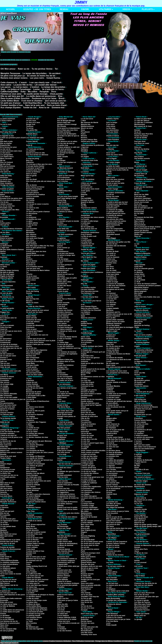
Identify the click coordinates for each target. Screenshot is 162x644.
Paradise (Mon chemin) (115, 595)
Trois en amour (32, 369)
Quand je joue (86, 560)
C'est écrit (57, 82)
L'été (2, 268)
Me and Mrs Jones (7, 289)
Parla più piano (140, 356)
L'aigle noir (5, 248)
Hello (108, 143)
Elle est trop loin (33, 299)
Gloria (109, 384)
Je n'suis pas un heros (53, 89)
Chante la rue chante (114, 617)
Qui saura (110, 526)
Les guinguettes (7, 155)
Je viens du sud (112, 447)
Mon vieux (30, 240)
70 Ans (29, 378)
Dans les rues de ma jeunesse (69, 464)
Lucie (108, 623)
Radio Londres (6, 240)
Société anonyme (64, 132)
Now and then (140, 521)
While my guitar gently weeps (146, 524)
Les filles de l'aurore (142, 602)
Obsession (85, 538)
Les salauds (111, 304)
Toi (56, 69)
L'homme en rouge (114, 399)
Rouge (83, 204)
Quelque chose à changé (67, 124)
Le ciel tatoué (86, 475)
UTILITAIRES (105, 9)
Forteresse (110, 337)
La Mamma (4, 390)
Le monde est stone (142, 490)
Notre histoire (32, 244)
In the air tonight (141, 170)
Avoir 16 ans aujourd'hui (36, 524)
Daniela (29, 555)
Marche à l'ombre (141, 289)
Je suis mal (85, 441)
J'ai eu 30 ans (86, 433)
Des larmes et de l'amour (67, 388)
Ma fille (137, 466)
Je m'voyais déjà (7, 384)
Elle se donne (32, 185)
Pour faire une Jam (8, 407)
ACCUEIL (11, 9)
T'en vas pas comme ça (115, 566)
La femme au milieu (65, 212)
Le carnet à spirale (141, 600)
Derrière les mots (88, 623)
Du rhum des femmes (143, 485)
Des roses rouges (113, 162)
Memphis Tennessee (10, 73)
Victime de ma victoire (115, 555)
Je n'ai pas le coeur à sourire (37, 204)
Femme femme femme (143, 420)
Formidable (5, 380)
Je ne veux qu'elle (113, 181)
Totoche (29, 274)
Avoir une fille (140, 373)
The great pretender (142, 534)
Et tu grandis (5, 515)
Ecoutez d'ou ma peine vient (11, 198)
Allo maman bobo (7, 193)
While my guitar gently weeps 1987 (148, 526)
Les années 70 (32, 447)
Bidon (3, 195)
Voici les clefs (63, 477)
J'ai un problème (87, 341)
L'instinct (34, 87)
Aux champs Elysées (11, 108)
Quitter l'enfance (87, 570)
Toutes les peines (141, 136)
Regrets (109, 559)
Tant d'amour (86, 589)
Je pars (109, 570)
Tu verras (30, 128)
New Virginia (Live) (88, 530)
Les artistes (31, 449)
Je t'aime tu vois (33, 208)
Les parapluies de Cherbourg (118, 373)
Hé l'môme (30, 200)
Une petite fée (86, 600)
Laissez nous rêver (65, 572)
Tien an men (5, 363)
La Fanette (85, 219)
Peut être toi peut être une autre (39, 481)
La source (85, 172)
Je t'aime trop (32, 587)
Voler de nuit (5, 367)
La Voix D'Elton (32, 435)
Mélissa (84, 519)
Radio (108, 409)
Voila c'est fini (140, 511)
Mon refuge (85, 526)
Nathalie (60, 506)
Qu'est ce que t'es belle (115, 183)
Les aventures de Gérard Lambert (147, 286)
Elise (136, 240)
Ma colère (33, 92)
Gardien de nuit (63, 322)
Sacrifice (61, 193)
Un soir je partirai (7, 631)
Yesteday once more (89, 634)
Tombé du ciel (30, 108)
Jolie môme (111, 126)
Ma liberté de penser (65, 268)
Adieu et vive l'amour (65, 595)
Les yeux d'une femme (35, 342)
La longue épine (87, 464)
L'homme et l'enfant (34, 517)
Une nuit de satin (113, 483)
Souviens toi (62, 284)
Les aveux (110, 301)
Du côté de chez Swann (35, 306)
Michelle (60, 473)
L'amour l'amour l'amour (116, 543)
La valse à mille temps (90, 221)
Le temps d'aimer (88, 504)
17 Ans (3, 553)
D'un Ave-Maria (112, 621)
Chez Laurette (112, 261)
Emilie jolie (85, 409)
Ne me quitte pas (87, 227)
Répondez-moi (63, 369)
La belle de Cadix (113, 166)
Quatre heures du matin (115, 322)
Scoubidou (139, 384)
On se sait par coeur (8, 356)
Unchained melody (142, 339)
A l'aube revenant (64, 295)
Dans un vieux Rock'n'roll (144, 593)
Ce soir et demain (7, 325)
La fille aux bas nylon (89, 456)
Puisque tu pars (87, 200)
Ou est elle (85, 547)
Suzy (3, 89)
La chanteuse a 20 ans (143, 430)
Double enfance (87, 401)
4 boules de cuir (32, 119)
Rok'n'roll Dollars (141, 608)
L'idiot (83, 121)
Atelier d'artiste (32, 384)
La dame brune (6, 246)
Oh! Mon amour (8, 69)
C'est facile (31, 536)
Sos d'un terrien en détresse (37, 155)
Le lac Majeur (111, 538)
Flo (136, 215)
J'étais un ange (112, 282)
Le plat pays (86, 223)
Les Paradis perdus (8, 477)
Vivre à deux (31, 280)
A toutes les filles (33, 386)
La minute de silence (114, 215)
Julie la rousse (140, 306)
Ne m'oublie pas (112, 363)
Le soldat (61, 267)
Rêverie (84, 136)
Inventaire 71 (111, 276)
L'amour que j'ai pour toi (36, 339)
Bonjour (60, 597)
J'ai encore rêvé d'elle (89, 160)
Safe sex (4, 361)
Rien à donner (32, 261)
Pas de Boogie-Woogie (66, 121)
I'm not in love (6, 124)
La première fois (113, 456)
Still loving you (140, 399)
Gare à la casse (87, 426)
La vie (109, 291)
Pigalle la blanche (7, 276)
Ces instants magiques (66, 560)
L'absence (30, 420)
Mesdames (30, 232)
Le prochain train (88, 488)
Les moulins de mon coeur (117, 371)
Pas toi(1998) (86, 198)
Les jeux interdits (88, 289)
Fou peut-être (86, 422)
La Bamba (110, 149)
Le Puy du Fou (32, 443)
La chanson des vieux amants (93, 217)
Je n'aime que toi (33, 583)
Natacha (84, 195)
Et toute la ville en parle (35, 411)
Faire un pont (31, 329)
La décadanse (140, 411)
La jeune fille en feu (23, 85)
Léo (28, 439)
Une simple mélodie (114, 413)
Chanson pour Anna (34, 170)
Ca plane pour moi (141, 249)
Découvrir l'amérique (142, 198)
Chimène (138, 303)
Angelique (110, 377)
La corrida (61, 335)
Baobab (29, 390)
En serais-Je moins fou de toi (41, 76)
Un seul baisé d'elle (34, 373)
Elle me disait (31, 179)
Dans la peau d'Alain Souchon (15, 98)
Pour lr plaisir (63, 578)
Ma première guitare (142, 380)
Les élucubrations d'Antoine (11, 229)
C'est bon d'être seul (34, 534)
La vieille (138, 458)
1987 (2, 323)
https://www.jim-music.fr (9, 643)
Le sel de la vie (63, 392)
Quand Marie (31, 253)
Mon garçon (31, 468)
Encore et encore (64, 320)
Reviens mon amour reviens (14, 78)
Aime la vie (44, 108)
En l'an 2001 (139, 213)
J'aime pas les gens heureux (37, 579)
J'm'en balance (63, 615)
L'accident (30, 593)
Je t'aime (30, 206)
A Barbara (30, 380)
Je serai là (110, 443)
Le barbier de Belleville (143, 460)
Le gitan (29, 221)
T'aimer (3, 587)
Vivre (54, 92)
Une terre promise (64, 149)
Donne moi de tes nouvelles (92, 399)
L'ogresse (138, 443)
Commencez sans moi (66, 562)
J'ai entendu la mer (8, 469)
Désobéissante (87, 396)
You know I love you (142, 473)
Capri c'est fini (63, 598)
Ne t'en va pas (6, 443)
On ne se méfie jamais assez (92, 542)
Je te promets (86, 342)
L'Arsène (84, 238)
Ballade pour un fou (89, 371)
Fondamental (5, 342)
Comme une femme (65, 310)
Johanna (4, 439)
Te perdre (61, 140)
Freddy (137, 390)
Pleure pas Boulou (141, 231)
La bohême (5, 388)
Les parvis (6, 87)
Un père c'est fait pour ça (13, 76)
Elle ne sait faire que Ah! (12, 96)
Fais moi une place (88, 414)
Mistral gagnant (140, 291)
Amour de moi (32, 382)
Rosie (59, 371)
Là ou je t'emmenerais (66, 261)
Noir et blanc (62, 272)
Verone (137, 375)
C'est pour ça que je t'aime (68, 600)
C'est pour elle (140, 196)
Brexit (62, 98)
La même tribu (32, 602)
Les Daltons (86, 312)
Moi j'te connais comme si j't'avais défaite (91, 522)
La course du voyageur (115, 284)
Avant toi (4, 329)
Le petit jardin (86, 240)
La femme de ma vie (8, 441)
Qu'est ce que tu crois (89, 568)
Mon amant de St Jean (143, 126)
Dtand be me (139, 523)
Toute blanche (140, 451)
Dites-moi (110, 344)
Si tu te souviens (7, 168)
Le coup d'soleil (140, 320)
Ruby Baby (31, 363)
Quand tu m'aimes (7, 409)
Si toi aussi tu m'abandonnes (69, 128)
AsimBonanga (86, 333)
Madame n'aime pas (65, 359)
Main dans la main (7, 483)
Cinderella (30, 323)
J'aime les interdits (34, 578)
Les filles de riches (114, 504)
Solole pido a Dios (64, 282)
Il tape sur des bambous (144, 187)
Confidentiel (86, 185)
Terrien (84, 591)
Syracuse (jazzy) (64, 549)
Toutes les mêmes (141, 386)
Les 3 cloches (63, 181)
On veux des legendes (35, 629)
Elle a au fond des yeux (90, 403)
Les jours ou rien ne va (9, 475)
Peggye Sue (5, 312)
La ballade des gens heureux (68, 471)
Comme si (4, 316)
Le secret (30, 454)
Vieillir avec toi (63, 289)
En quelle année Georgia (36, 94)
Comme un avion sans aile (11, 371)
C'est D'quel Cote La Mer (36, 396)
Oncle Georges (32, 475)
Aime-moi (4, 506)
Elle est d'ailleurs (141, 206)
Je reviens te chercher (66, 490)
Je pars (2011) (112, 572)
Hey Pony (30, 568)
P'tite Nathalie (63, 579)
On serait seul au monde (90, 543)
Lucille (109, 361)
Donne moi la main (142, 202)
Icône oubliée (31, 572)
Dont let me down (141, 517)
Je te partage (139, 426)
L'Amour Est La (112, 217)
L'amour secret (32, 430)
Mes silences (31, 234)
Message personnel (65, 413)
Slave (59, 399)
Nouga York (31, 124)
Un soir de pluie (6, 293)
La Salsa (4, 267)
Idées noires (5, 265)
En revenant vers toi (34, 560)
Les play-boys (86, 242)
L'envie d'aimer (6, 121)
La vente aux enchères (66, 494)
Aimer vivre (85, 337)
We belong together (142, 342)
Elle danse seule (64, 447)
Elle (2, 140)
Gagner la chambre (88, 424)
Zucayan (84, 610)
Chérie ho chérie (33, 545)
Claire (59, 602)
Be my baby (139, 538)
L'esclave (138, 441)
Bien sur (29, 160)
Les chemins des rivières (91, 492)
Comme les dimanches (35, 325)
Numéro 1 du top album (35, 473)
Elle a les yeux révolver (115, 179)
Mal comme (5, 485)
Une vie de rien (87, 602)
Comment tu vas (87, 386)
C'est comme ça (63, 248)
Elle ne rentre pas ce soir (36, 557)
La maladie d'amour (114, 454)
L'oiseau (4, 352)
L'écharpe (61, 627)
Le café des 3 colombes (144, 122)
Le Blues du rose (141, 553)
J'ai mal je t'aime (64, 612)
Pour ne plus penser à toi (36, 248)
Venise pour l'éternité (89, 141)
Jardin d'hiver (63, 540)
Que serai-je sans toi (89, 229)
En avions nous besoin (35, 407)
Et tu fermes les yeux (8, 147)
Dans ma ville (62, 604)
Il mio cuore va (140, 396)
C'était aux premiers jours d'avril (13, 138)
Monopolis (110, 227)
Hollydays (110, 388)
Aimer (137, 371)
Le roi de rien (111, 299)
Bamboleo (61, 532)
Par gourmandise (7, 403)
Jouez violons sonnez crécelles (93, 451)
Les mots (110, 562)
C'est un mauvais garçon (144, 268)
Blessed (60, 189)
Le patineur (85, 485)
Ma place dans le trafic (66, 361)
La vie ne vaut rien (7, 206)
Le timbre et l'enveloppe (19, 89)
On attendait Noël (88, 540)
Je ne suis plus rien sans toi (37, 335)
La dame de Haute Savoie (67, 337)
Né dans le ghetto (7, 272)
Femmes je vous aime (11, 94)
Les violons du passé (35, 466)
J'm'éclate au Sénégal (66, 172)
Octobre (60, 363)
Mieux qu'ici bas (87, 176)
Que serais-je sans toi (55, 101)
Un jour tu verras (113, 545)
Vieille (137, 327)
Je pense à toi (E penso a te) (11, 437)
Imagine (84, 322)
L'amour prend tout (88, 468)
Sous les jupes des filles (10, 210)
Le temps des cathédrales (116, 600)
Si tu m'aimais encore (35, 267)
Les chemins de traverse (67, 352)
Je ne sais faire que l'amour (37, 585)
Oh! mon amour (6, 488)
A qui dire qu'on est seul (116, 615)
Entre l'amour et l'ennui (35, 187)
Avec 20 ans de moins (35, 388)
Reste (28, 257)
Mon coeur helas (87, 524)
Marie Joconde (6, 158)
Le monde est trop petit (35, 614)
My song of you (87, 629)
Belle (2, 462)
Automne (84, 361)
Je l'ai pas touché (7, 471)
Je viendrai (5, 524)
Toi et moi (4, 411)
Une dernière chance (8, 365)
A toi (83, 304)
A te (2, 221)
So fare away (111, 574)
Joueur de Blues (113, 350)
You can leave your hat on (91, 301)
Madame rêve (5, 181)
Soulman (4, 257)
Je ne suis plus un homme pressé (119, 441)
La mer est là (5, 149)
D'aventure (139, 418)
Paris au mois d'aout (57, 105)
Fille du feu (85, 418)
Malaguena (4, 426)
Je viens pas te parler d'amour (38, 212)
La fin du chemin (113, 287)
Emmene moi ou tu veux (36, 559)
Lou (2, 481)
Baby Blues (31, 526)
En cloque (138, 270)
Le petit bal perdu (7, 308)
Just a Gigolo (111, 158)
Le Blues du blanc (33, 604)
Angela (84, 354)
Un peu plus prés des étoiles (68, 513)
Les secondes (32, 229)
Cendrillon (138, 507)
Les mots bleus (6, 496)
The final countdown (65, 234)
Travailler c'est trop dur (90, 597)
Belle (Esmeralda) (113, 598)
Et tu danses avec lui (8, 318)
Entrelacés (30, 327)
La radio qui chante (142, 614)
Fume (28, 564)
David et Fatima (140, 257)
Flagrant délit (62, 564)
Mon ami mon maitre (142, 445)
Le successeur (112, 473)
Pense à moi (62, 225)
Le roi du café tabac (142, 439)
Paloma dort (62, 119)
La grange (138, 619)
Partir (83, 551)
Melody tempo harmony (9, 270)
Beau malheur (63, 208)
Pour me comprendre (114, 229)
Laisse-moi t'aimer (113, 521)
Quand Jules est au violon (67, 509)
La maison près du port (143, 392)
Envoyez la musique (34, 189)
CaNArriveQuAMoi (9, 92)
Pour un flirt (111, 318)
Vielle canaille (63, 157)
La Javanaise (139, 413)
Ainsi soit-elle (32, 318)
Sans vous (4, 625)
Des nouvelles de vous (143, 200)
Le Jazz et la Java (33, 122)
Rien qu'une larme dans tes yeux (119, 528)
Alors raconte (63, 481)
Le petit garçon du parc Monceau (39, 441)
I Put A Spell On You (89, 257)
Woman (84, 325)
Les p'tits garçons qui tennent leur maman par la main (40, 461)
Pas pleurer (85, 132)
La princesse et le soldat (67, 619)
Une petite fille (32, 130)
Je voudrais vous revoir (90, 189)
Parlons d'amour (64, 576)
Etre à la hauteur (64, 210)
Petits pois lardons (88, 557)
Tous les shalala (7, 572)
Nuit (82, 196)
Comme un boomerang (143, 405)
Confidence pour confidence (92, 272)
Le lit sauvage (6, 617)
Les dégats (85, 494)
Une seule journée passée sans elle (120, 367)
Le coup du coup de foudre (37, 610)
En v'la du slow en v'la (115, 346)
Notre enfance (32, 471)
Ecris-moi (138, 204)
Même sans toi (140, 615)
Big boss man (32, 528)
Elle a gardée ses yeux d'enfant (118, 519)
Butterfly (30, 297)
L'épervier (85, 147)
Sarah (137, 468)
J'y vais (60, 257)
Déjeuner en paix (141, 494)
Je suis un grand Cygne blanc (93, 443)
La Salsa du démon (114, 604)
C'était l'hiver (62, 308)
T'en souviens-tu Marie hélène (38, 270)
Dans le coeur (32, 174)
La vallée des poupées (115, 460)
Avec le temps (112, 122)
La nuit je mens (20, 87)
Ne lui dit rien (31, 348)
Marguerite (138, 322)
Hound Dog (62, 200)
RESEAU (64, 9)
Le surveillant (112, 475)
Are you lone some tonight (68, 196)
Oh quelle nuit (140, 382)
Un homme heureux (142, 610)
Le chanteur (31, 151)
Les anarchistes (112, 130)
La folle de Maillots (8, 606)
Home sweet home (113, 272)
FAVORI (85, 9)
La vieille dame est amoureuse (41, 96)
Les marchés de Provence (67, 502)
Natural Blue (111, 534)
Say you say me (112, 145)
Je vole (109, 449)
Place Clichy (86, 559)
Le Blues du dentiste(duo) (67, 543)
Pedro (83, 134)
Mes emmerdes (6, 396)
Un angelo (85, 157)
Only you (138, 147)
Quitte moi (138, 234)
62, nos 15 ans (112, 244)
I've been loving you (65, 327)
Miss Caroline (32, 623)
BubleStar (85, 619)
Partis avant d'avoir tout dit (145, 229)
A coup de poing (33, 158)
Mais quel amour (7, 536)
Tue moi (60, 287)
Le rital (3, 528)
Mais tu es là (139, 223)
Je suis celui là (140, 498)
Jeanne (84, 625)
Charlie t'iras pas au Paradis (68, 485)
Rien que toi (31, 359)
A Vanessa (4, 507)
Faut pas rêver (140, 141)
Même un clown (32, 303)
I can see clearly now (39, 82)
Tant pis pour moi (33, 268)
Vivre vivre (61, 401)
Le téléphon (111, 589)
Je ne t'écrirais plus (8, 519)
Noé (82, 534)
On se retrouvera (64, 384)
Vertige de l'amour (7, 185)
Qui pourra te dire (113, 524)
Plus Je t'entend (7, 162)
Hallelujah (85, 280)
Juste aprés (85, 191)
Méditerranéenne (87, 126)
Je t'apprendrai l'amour (9, 521)
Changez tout (111, 342)
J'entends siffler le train (143, 316)
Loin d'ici (110, 306)
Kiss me (3, 320)
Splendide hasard (113, 234)
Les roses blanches (8, 282)
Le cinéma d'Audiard (114, 464)
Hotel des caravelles (89, 430)
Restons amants (87, 574)
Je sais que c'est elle (89, 439)
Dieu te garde (31, 176)
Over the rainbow (88, 179)
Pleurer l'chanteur (113, 316)
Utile (83, 604)
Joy (59, 390)
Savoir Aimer (62, 280)
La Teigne (138, 278)
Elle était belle (63, 606)
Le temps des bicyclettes (34, 73)
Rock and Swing (33, 291)
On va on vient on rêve (90, 545)
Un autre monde (141, 509)
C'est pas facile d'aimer (35, 166)
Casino (109, 422)
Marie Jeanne (111, 481)
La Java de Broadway (115, 452)
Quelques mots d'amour (116, 231)
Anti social (138, 566)
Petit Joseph (86, 555)
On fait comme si (7, 354)
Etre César (30, 409)
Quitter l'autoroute (33, 488)
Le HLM (137, 282)
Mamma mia (86, 124)
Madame (4, 530)
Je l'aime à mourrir (64, 329)
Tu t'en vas (4, 170)
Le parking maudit (33, 615)
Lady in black (139, 576)
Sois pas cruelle (32, 365)
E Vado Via (30, 413)
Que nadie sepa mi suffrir (67, 278)
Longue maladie (112, 308)
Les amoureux (86, 490)
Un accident (55, 73)
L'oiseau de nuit (112, 405)
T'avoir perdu (31, 367)
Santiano (84, 149)
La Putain (138, 456)
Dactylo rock (31, 553)
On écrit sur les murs (34, 312)
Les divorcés (111, 303)
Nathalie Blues (32, 134)
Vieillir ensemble (33, 278)
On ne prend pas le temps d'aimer (147, 227)
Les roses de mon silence (67, 517)
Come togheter (140, 515)
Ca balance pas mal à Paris (117, 204)
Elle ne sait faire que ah (143, 208)
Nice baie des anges (34, 352)
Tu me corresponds (65, 377)
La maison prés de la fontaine (118, 585)
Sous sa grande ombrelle (91, 585)
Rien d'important (33, 358)
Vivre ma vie (31, 284)
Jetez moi (30, 210)
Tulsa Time (30, 511)
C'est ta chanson (113, 257)
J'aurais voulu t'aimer (115, 437)
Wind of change (140, 401)
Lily (136, 246)
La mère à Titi (140, 276)
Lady (28, 337)
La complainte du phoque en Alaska (40, 595)
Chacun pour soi (33, 542)
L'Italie (3, 479)
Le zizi (137, 244)
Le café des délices (142, 121)
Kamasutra (110, 392)
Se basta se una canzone (67, 231)
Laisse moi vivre (64, 621)
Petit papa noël (140, 557)
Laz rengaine (139, 432)
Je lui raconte (112, 578)
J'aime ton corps (87, 435)
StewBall (84, 151)
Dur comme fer (63, 318)
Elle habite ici (62, 449)
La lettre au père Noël (143, 119)
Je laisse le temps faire (66, 255)
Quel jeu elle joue (88, 564)
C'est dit (3, 333)
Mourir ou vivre (87, 128)
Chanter (60, 249)
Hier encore (5, 382)
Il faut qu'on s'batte (65, 451)
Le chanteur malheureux (10, 562)
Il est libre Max (63, 591)
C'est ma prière (112, 513)
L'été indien (85, 314)
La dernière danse (113, 451)
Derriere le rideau (88, 392)
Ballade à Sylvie (112, 119)
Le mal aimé (5, 566)
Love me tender (63, 204)
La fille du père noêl (89, 236)
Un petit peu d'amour (11, 103)
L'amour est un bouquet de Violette (120, 168)
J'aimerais (30, 202)
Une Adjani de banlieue (115, 507)
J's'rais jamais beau (8, 526)
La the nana (111, 128)
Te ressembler (63, 375)
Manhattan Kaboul (141, 287)
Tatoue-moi (111, 553)
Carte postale (62, 304)
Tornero (84, 155)
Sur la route (62, 454)
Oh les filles (5, 232)
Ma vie (3, 160)
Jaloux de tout (86, 437)
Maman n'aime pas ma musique (39, 344)
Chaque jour (111, 335)
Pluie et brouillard (33, 354)
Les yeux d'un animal (114, 477)
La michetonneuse (113, 396)
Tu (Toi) (137, 572)
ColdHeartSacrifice (65, 191)
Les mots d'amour (64, 179)
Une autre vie (5, 172)
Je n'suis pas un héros (35, 149)
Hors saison (62, 323)
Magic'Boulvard (63, 396)
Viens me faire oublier (35, 375)
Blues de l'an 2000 (141, 195)
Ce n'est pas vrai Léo (8, 593)
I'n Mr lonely (5, 301)
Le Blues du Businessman (11, 549)
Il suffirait (138, 454)
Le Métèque (62, 437)
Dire (2, 337)
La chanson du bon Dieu (144, 217)
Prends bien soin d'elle (9, 542)
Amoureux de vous (34, 320)
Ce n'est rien (86, 380)
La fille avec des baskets (116, 286)
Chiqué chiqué (6, 464)
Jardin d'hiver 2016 (65, 542)
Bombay (109, 248)
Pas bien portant (64, 428)
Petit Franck (62, 397)
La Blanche (139, 272)
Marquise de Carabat (89, 517)
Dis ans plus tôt (112, 426)
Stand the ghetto (7, 278)
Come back (31, 549)
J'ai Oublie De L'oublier (35, 581)
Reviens (29, 259)
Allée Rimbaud (112, 614)
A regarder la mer (7, 136)
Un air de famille (141, 138)
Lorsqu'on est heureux (90, 212)
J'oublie (84, 449)
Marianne (110, 310)
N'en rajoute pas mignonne (37, 350)
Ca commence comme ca (67, 559)
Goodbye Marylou (113, 386)
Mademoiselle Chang (114, 223)
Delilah (137, 560)
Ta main (29, 492)
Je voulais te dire (113, 348)
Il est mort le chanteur (32, 101)
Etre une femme (112, 432)
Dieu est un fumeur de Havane (146, 407)
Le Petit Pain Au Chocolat (91, 310)
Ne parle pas (31, 242)
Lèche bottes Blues (34, 606)
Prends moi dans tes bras (36, 251)
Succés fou (5, 494)
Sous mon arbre (87, 583)
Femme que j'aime (88, 268)
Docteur (84, 397)
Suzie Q (29, 145)
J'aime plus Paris (141, 549)
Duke (23, 92)
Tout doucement (7, 286)
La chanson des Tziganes (36, 422)
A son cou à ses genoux (90, 358)
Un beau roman (112, 339)
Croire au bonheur (33, 172)
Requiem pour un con (143, 414)
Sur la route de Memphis (67, 134)
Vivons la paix (63, 291)
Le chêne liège (63, 342)
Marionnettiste (140, 225)
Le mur (60, 263)
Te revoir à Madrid (33, 496)
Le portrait (4, 350)
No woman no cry (7, 297)
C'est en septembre (65, 483)
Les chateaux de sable (35, 138)
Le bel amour (5, 153)
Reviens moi (31, 356)
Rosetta (3, 454)
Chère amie (111, 177)
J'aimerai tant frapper (35, 331)
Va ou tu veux (32, 276)
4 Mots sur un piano (89, 183)
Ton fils (84, 206)
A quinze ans (5, 591)
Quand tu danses (88, 202)
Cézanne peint (112, 208)
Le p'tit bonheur (63, 240)
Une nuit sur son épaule (144, 585)
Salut (83, 316)
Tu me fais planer (113, 325)
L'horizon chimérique (89, 507)
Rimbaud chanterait (114, 323)
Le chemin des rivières (90, 473)
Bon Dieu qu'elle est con (67, 536)
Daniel (109, 265)
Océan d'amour (6, 487)
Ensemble (4, 217)
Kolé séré (138, 189)
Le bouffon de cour (34, 219)
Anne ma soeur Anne (114, 155)
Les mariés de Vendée (35, 458)
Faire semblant (32, 191)
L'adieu (29, 424)
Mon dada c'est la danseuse (145, 447)
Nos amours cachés (34, 469)
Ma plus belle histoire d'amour (12, 249)
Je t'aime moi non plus (143, 409)
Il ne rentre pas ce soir (35, 576)
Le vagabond (5, 570)
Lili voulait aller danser (46, 85)
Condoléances (63, 251)
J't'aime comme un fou (143, 352)
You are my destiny (142, 149)
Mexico (109, 174)
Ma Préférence (87, 515)
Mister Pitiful (31, 316)
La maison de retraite (114, 358)
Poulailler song (6, 208)
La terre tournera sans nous (11, 151)
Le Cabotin (4, 392)
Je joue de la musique (9, 344)
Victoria (109, 492)
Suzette (29, 293)
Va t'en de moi (86, 606)
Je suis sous (31, 121)
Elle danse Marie (64, 407)
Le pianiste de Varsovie (66, 496)
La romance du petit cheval (92, 469)
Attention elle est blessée (116, 246)
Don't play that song (8, 132)
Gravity (84, 329)
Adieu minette (140, 265)
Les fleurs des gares (89, 496)
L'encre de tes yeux (65, 344)
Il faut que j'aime (113, 274)
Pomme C (4, 358)
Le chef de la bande (65, 422)
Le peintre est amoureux (144, 437)
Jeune (137, 551)
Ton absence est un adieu (67, 141)
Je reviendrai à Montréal (144, 350)
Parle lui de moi (6, 490)
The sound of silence (142, 477)
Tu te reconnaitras (113, 488)
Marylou (29, 301)
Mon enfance (31, 236)
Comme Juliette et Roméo (116, 382)
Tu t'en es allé (86, 598)
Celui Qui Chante (113, 206)
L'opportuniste (87, 246)
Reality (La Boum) (141, 310)
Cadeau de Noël (112, 251)
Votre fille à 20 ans (141, 469)
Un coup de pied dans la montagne (120, 327)
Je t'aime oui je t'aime (9, 604)
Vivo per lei (5, 225)
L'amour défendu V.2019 (67, 617)
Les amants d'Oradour (35, 445)
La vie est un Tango (88, 471)
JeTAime (110, 390)
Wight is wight (112, 331)
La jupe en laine (87, 462)
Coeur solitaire (32, 547)
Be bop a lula (62, 432)
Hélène (84, 428)
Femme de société (7, 547)
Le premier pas (112, 502)
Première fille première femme (12, 449)
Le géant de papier (88, 265)
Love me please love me (116, 407)
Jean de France (32, 418)
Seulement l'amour (34, 507)
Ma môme (85, 261)
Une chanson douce (65, 551)
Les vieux (85, 225)
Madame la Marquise (142, 253)
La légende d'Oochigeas (144, 361)
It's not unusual (140, 562)
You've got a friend (88, 253)
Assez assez (86, 359)
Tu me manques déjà (54, 103)
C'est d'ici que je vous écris (11, 331)
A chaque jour (86, 350)
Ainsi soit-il (111, 153)
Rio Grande (62, 126)
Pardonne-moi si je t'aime (44, 98)
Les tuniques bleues (34, 617)
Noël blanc (85, 168)
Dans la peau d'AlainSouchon (38, 401)
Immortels (4, 177)
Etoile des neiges (141, 481)
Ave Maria (4, 375)
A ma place (5, 236)
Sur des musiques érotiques (68, 583)
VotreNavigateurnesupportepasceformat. (32, 54)
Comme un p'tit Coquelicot (117, 542)
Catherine (30, 162)
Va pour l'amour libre (89, 140)
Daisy (2, 466)
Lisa (59, 358)
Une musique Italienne (35, 500)
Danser (84, 388)
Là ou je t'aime (32, 432)
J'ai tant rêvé (62, 538)
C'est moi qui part (7, 511)
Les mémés (62, 458)
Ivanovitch (85, 432)
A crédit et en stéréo (34, 521)
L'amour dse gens (88, 466)
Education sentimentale (115, 193)
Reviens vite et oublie (66, 424)
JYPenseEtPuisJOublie (9, 560)
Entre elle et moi (7, 602)
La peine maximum (8, 119)
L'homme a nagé (87, 506)
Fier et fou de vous (142, 595)
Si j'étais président (64, 475)
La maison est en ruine (115, 289)
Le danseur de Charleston (144, 179)
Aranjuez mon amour (142, 314)
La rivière (110, 458)
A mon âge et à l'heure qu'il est (93, 352)
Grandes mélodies (7, 433)
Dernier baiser (86, 621)
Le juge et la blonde (89, 481)
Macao (109, 606)
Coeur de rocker (87, 384)
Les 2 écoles (111, 469)
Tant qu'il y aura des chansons (38, 494)
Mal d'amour (5, 583)
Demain (137, 130)
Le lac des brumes (64, 631)
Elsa (60, 96)
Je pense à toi (112, 280)
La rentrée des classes (35, 433)
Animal (60, 297)
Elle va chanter (6, 143)
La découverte (32, 213)
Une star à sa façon (65, 378)
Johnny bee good (7, 500)
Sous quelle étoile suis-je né (117, 411)
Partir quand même (65, 414)
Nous (83, 130)
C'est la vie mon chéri (35, 538)
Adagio (3, 213)
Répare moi (5, 451)
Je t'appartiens (63, 492)
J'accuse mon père (114, 551)
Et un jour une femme (66, 253)
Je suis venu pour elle (89, 627)
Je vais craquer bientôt (35, 589)
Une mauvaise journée (90, 291)
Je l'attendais (111, 278)
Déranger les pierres (89, 390)
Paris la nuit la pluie (34, 479)
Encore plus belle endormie (11, 598)
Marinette (30, 231)
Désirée (60, 487)
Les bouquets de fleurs (35, 451)
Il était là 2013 (112, 433)
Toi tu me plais (87, 595)
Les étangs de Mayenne (35, 456)
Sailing (137, 367)
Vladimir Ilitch (112, 494)
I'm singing (31, 416)
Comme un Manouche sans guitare (148, 545)
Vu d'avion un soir (113, 329)
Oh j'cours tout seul (142, 606)
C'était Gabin (31, 397)
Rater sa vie (24, 69)
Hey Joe (84, 284)
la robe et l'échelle (64, 339)
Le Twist (29, 621)
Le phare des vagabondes (91, 487)
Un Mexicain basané (65, 168)
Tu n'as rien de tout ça (66, 143)
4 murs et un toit (7, 261)
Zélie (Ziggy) (111, 238)
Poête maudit (111, 625)
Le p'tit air (110, 195)
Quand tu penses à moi (35, 255)
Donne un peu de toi (114, 517)
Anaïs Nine (139, 267)
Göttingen (4, 244)
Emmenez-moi (6, 378)
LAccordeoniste (63, 177)
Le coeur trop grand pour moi (92, 477)
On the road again (7, 274)
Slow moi (4, 627)
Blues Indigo (86, 373)
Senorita (4, 492)
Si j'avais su (31, 265)
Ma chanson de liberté (90, 122)
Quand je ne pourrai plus (10, 623)
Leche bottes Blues (10, 101)
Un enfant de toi (140, 166)
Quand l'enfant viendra (143, 232)
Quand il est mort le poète (67, 507)
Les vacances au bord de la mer (119, 359)
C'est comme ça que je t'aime (118, 511)
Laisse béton (139, 274)
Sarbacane (61, 373)
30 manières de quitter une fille (118, 242)
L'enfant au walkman (89, 483)
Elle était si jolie (6, 141)
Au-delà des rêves (64, 468)
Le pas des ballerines (66, 346)
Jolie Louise (31, 287)
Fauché (29, 562)
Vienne (3, 253)
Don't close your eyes (89, 614)
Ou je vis (138, 132)
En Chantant (111, 428)
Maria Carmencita (113, 225)
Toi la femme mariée (8, 418)
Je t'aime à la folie (141, 424)
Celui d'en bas (6, 327)
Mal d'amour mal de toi (9, 585)
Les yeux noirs (37, 78)
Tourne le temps (32, 498)
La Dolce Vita (5, 473)
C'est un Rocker (32, 540)
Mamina (109, 610)
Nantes (3, 251)
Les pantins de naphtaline (67, 354)
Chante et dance (113, 136)
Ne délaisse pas (32, 627)
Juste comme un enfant (90, 452)
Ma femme (4, 532)
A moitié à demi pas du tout (117, 202)
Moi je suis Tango (64, 528)
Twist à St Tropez (33, 371)
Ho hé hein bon (112, 583)
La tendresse (31, 217)
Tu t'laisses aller (7, 414)
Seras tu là (110, 232)
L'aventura (61, 219)
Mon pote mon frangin (35, 238)
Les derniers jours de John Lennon (40, 452)
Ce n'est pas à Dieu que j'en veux (39, 164)
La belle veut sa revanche (116, 394)
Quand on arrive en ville (36, 153)
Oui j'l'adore (139, 157)
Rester (83, 572)
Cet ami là (30, 399)
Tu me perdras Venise (42, 69)
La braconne (139, 428)
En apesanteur (6, 339)
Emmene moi (86, 411)
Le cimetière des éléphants (37, 608)
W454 (108, 498)
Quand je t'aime (32, 483)
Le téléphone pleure (8, 568)
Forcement (85, 420)
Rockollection (86, 631)
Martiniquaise (140, 487)
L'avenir (23, 82)
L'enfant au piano (141, 435)
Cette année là (6, 557)
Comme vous (111, 263)
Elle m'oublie (86, 339)
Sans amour (31, 263)
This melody (86, 593)
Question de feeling (142, 325)
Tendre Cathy (5, 458)
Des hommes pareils (65, 314)
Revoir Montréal (32, 490)
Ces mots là (111, 255)
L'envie (84, 344)
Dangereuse (5, 468)
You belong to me (88, 293)
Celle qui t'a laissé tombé (36, 532)
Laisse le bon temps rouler (37, 600)
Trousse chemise (7, 413)
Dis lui (109, 515)
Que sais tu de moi (8, 543)
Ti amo (137, 570)
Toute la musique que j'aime (92, 346)
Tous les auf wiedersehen (144, 449)
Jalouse (3, 517)
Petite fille (4, 447)
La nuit (3, 128)
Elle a (28, 177)
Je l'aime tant (62, 614)
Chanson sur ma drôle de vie (146, 583)
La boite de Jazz (113, 352)
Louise (36, 89)
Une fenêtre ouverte (142, 158)
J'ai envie (61, 610)
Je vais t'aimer (112, 445)
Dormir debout (63, 316)
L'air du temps (63, 259)
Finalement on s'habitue (36, 195)
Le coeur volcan (87, 479)
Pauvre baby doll (64, 122)
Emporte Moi (5, 145)
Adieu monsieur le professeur (93, 145)
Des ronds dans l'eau (65, 411)
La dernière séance (34, 597)
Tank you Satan (112, 132)
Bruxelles (110, 249)
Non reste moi (6, 445)
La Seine (138, 579)
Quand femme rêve (88, 562)
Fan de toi (110, 268)
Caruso (60, 246)
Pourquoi (30, 249)
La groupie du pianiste (115, 212)
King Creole (62, 202)
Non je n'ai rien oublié (9, 397)
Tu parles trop (63, 145)
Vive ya (3, 304)
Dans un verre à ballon (143, 335)
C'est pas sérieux (33, 322)
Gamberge (30, 198)
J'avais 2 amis (32, 333)
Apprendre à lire (87, 356)
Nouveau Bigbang (88, 536)
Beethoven (110, 420)
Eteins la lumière (7, 238)
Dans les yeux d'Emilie (90, 308)
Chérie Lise (111, 259)
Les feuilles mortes (88, 287)
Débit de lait (5, 422)
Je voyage (4, 386)
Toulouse (30, 126)
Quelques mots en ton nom (92, 566)
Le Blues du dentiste (65, 545)
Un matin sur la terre (65, 380)
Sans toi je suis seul (35, 105)
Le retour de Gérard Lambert (145, 284)
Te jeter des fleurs (64, 286)
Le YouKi (138, 331)
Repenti (137, 261)
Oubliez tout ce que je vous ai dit (119, 314)
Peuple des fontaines (65, 365)
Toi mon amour (112, 185)
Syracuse (61, 547)
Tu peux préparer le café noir (68, 147)
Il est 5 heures (86, 234)
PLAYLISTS (147, 9)
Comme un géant (7, 189)
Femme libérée (32, 141)
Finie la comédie (33, 196)
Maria (136, 589)
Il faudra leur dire (64, 325)
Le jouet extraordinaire (9, 564)
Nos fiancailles (112, 579)
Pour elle (138, 323)
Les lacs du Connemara (115, 471)
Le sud (109, 587)
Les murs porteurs (64, 265)
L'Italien (137, 464)
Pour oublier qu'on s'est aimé (118, 591)
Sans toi (138, 236)
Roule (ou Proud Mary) (35, 361)
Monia (137, 162)
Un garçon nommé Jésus (36, 502)
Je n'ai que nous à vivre (9, 346)
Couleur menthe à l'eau (12, 105)
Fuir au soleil (111, 270)
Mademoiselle (86, 513)
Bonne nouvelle (63, 303)
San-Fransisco (112, 198)
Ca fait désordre (32, 530)
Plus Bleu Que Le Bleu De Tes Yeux (40, 246)
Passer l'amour (112, 485)
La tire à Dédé (140, 280)
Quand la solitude (33, 485)
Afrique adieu (111, 418)
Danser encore (6, 335)
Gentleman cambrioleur (90, 232)
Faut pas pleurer (33, 193)
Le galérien (62, 238)
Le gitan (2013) (32, 223)
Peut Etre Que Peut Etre (144, 134)
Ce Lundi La (111, 253)
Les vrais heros (32, 619)
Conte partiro (5, 223)
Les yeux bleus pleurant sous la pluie (41, 341)
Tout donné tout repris (115, 530)
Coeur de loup (140, 183)
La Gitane (30, 426)
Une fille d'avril (87, 633)
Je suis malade (140, 422)
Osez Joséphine (7, 183)
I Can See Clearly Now (90, 297)
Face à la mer (5, 341)
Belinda (3, 555)
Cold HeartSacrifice (32, 103)
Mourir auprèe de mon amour (38, 310)
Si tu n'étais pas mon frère (67, 130)
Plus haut (138, 502)
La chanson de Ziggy (114, 210)
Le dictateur (5, 615)
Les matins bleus (7, 157)
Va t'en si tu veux (88, 608)
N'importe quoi (63, 270)
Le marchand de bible (35, 612)
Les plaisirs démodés (9, 394)
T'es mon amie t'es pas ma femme (119, 487)
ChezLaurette (56, 94)
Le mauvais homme (114, 468)
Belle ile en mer (87, 617)
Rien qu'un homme (8, 166)
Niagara (84, 532)
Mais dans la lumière (114, 523)
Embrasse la (139, 210)
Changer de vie (6, 430)
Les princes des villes (115, 219)
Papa (2, 538)
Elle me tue (5, 513)
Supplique (61, 439)
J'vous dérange (32, 591)
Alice (28, 523)
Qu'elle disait (5, 164)
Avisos (84, 367)
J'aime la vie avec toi (8, 435)
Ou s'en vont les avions (90, 549)
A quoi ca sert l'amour (66, 176)
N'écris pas (85, 528)
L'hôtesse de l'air (88, 244)
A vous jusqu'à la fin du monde (93, 369)
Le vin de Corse (87, 119)
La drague (61, 521)
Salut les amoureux (88, 318)
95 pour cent (62, 435)
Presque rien (62, 367)
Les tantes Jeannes (65, 504)
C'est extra (110, 124)
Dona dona (4, 559)
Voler (108, 496)
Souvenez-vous (87, 587)
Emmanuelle (139, 212)
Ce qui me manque (34, 394)
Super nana (111, 365)
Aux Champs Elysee (89, 306)
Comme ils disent (7, 377)
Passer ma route (113, 196)
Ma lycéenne (139, 176)
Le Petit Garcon (140, 462)
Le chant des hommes (115, 462)
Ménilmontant (140, 124)
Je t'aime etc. (86, 445)
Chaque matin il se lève (35, 543)
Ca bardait (30, 515)
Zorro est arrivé (63, 553)
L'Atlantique (139, 219)
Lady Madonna (140, 519)
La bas (83, 193)
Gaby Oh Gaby (6, 176)
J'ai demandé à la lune (90, 164)
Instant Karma (53, 78)
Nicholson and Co (113, 312)
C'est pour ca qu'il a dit (35, 168)
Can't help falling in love (67, 198)
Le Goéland (62, 629)
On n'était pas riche (34, 477)
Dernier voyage (112, 189)
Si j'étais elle (86, 576)
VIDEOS (126, 9)
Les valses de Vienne (65, 394)
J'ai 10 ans (4, 202)
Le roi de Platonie (7, 619)
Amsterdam (85, 215)
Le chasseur (111, 293)
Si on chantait (86, 578)
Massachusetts (140, 530)
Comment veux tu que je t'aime (118, 619)
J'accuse (110, 435)
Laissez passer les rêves (116, 213)
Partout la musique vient (90, 553)
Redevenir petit (112, 506)
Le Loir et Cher (112, 295)
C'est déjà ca (5, 196)
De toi (59, 469)
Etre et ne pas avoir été (115, 430)
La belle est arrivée (88, 454)
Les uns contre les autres (116, 221)
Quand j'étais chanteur (115, 320)
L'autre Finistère (113, 140)
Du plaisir (30, 506)
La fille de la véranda (89, 458)
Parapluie (44, 92)
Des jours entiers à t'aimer (91, 394)
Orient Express (63, 574)
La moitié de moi (33, 428)
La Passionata (63, 526)
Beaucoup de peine (34, 392)
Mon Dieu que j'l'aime (143, 604)
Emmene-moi (58, 108)
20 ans (137, 193)
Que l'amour (31, 487)
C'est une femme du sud (10, 432)
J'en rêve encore (64, 452)
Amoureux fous (63, 557)
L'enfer (29, 227)
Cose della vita (63, 229)
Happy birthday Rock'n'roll (37, 566)
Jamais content (6, 204)
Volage (60, 158)
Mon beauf (138, 293)
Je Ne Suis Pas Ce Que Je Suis (118, 439)
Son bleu (138, 295)
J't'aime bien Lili (141, 174)
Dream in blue (63, 405)
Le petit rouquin (112, 297)
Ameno (60, 215)
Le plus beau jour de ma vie (11, 348)
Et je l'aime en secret (8, 579)
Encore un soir (87, 187)
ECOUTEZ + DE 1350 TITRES (37, 9)
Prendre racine (6, 359)
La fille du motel (32, 598)
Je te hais (4, 523)
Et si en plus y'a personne (10, 200)
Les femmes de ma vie (9, 621)
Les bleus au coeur (142, 143)
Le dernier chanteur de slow (37, 437)
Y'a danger (61, 160)
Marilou (29, 346)
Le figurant (110, 466)
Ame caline (6, 85)
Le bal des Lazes (113, 397)
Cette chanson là (9, 82)
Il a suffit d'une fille (34, 574)
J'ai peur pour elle (64, 570)
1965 (108, 416)
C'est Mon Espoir (88, 382)
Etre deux (110, 267)
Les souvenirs (86, 502)
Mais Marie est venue (8, 534)
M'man (29, 625)
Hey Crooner (62, 524)
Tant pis (137, 363)
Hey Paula (138, 153)
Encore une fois (63, 488)
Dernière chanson (64, 312)
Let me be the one (141, 542)
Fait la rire (61, 608)
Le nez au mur (32, 225)
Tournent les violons (89, 208)
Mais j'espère (139, 221)
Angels (137, 346)
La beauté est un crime (143, 500)
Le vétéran (110, 479)
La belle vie (139, 378)
